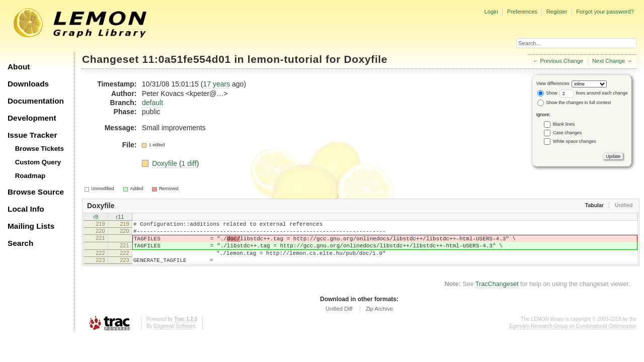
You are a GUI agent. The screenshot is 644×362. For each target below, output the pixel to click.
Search (20, 243)
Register (557, 12)
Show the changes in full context (574, 103)
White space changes (575, 141)
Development (32, 118)
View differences (553, 83)
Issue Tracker (32, 135)
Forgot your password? (605, 12)
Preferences (522, 12)
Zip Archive (379, 319)
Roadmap (30, 176)
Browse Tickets (39, 149)
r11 (120, 217)
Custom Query (38, 162)
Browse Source (36, 192)
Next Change (609, 61)
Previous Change (561, 61)
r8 (96, 217)
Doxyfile (366, 59)
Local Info (26, 209)
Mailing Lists (31, 226)
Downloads (28, 84)
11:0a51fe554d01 (187, 59)
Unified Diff (339, 319)
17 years (216, 84)
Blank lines (564, 124)
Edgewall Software (174, 337)
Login (491, 12)
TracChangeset (497, 295)
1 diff (189, 163)
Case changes (568, 133)
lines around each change (594, 93)
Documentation (36, 101)
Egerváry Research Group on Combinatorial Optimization (573, 337)
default (152, 103)
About (19, 67)
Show (547, 93)
